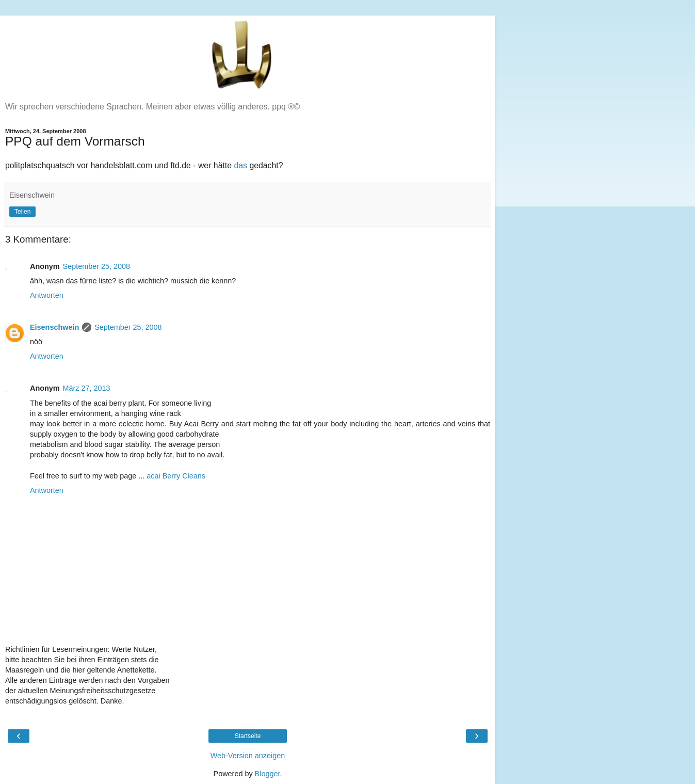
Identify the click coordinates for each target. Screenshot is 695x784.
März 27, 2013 (87, 388)
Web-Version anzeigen (248, 756)
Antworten (47, 295)
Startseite (248, 736)
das (240, 165)
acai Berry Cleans (176, 476)
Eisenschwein (54, 327)
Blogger (268, 774)
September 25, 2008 (96, 266)
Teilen (22, 212)
